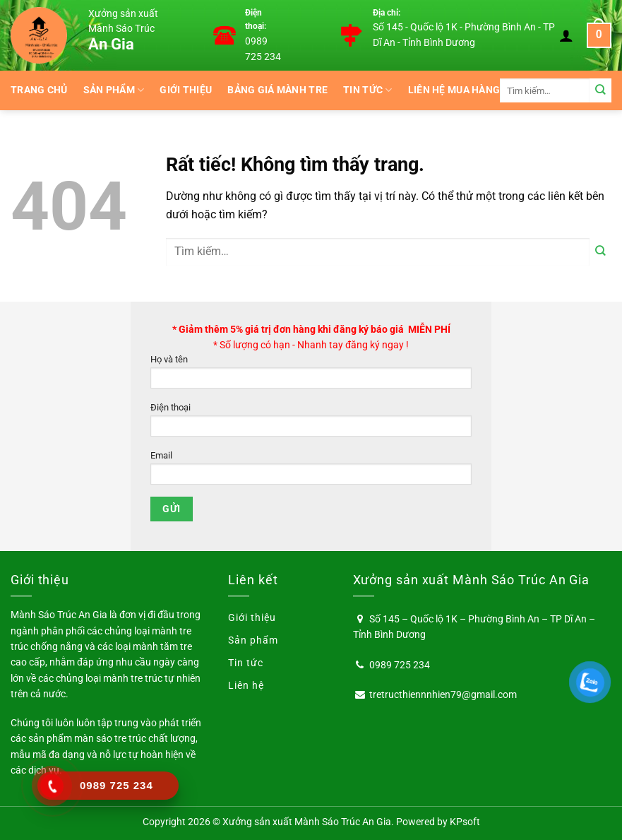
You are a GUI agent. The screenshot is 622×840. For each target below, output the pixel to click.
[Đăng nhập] (566, 35)
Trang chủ (39, 90)
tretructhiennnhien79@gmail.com (443, 694)
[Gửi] (600, 90)
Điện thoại (311, 424)
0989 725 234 (400, 665)
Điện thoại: (256, 20)
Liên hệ (246, 685)
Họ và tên (311, 375)
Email (311, 472)
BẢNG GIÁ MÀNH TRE (277, 90)
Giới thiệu (186, 90)
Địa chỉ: (387, 13)
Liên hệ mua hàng (454, 90)
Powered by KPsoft (438, 822)
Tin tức (368, 90)
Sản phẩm (114, 90)
